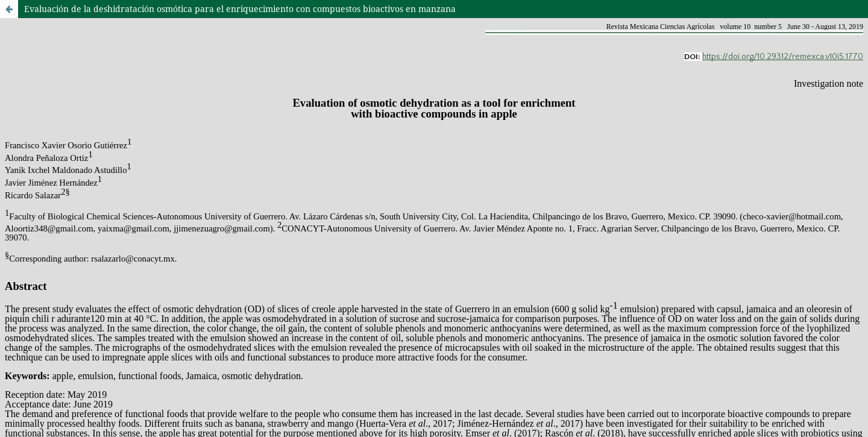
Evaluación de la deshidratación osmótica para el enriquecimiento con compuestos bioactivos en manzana (240, 9)
